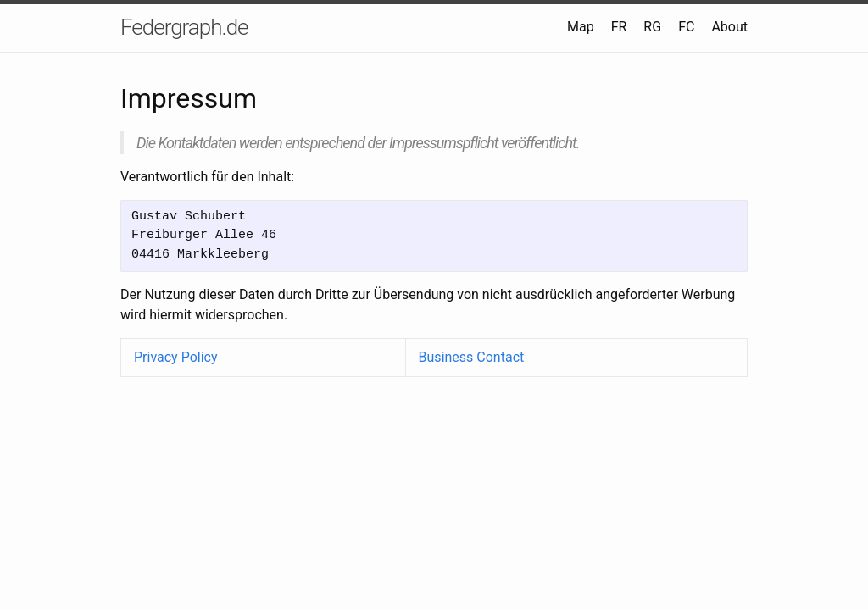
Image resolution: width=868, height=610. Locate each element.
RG (652, 27)
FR (619, 27)
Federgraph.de (184, 27)
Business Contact (472, 357)
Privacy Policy (176, 357)
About (729, 27)
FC (686, 27)
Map (581, 27)
